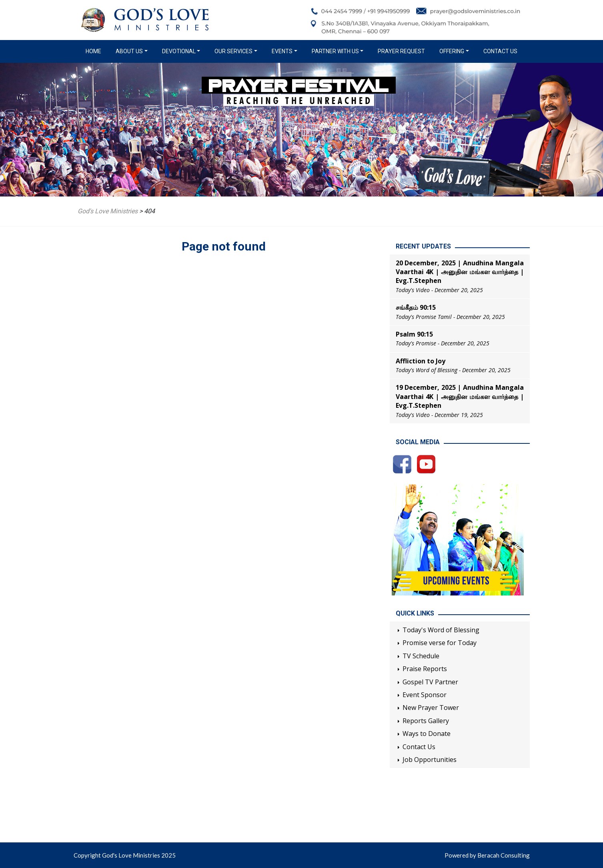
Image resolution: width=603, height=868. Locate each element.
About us (129, 51)
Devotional (179, 51)
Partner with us (335, 51)
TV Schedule (421, 656)
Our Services (233, 51)
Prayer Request (401, 51)
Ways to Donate (427, 734)
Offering (452, 51)
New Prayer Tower (431, 708)
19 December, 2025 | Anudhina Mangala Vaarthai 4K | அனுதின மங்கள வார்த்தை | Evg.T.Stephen (460, 396)
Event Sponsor (425, 695)
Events (282, 51)
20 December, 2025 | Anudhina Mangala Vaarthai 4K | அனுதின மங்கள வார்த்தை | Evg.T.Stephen (460, 272)
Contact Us (500, 51)
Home (95, 51)
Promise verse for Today (440, 643)
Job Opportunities (430, 760)
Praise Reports (425, 669)
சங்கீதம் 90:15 (416, 307)
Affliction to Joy (421, 361)
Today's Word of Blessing (441, 630)
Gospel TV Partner (430, 682)
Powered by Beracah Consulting (487, 855)
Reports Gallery (426, 721)
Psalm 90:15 (414, 334)
